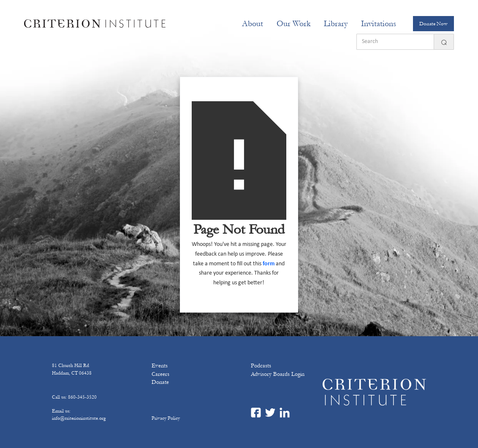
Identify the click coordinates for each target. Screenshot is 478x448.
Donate (160, 382)
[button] (253, 24)
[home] (95, 24)
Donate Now (433, 24)
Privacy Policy (166, 418)
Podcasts (261, 366)
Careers (160, 374)
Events (160, 366)
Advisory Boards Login (278, 374)
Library (336, 24)
